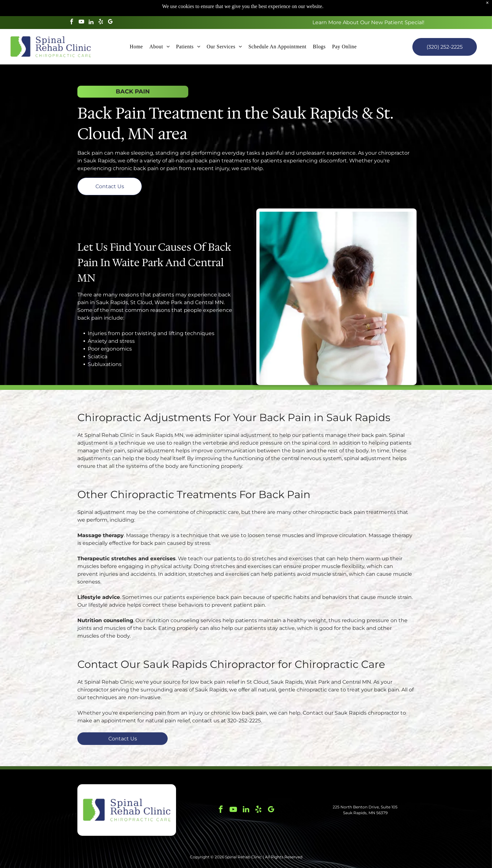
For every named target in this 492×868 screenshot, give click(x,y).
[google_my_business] (110, 6)
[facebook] (72, 6)
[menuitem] (136, 31)
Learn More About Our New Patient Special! (368, 6)
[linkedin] (91, 6)
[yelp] (101, 6)
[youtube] (81, 6)
